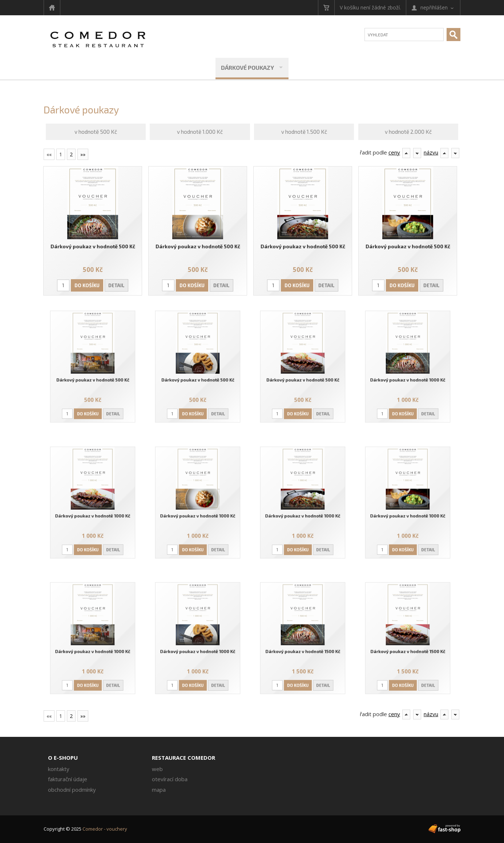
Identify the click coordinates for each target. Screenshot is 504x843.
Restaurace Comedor (184, 758)
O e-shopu (63, 758)
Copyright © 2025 (85, 829)
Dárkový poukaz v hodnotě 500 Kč (93, 246)
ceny (394, 152)
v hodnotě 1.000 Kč (200, 132)
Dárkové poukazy (247, 67)
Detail (116, 285)
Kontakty (59, 769)
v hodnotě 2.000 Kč (408, 132)
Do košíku (87, 285)
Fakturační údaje (68, 779)
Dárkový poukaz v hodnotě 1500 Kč (303, 647)
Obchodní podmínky (72, 790)
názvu (431, 152)
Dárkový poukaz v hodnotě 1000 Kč (408, 376)
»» (83, 154)
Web (157, 769)
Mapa (159, 790)
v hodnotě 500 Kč (96, 132)
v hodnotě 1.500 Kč (304, 132)
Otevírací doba (170, 779)
